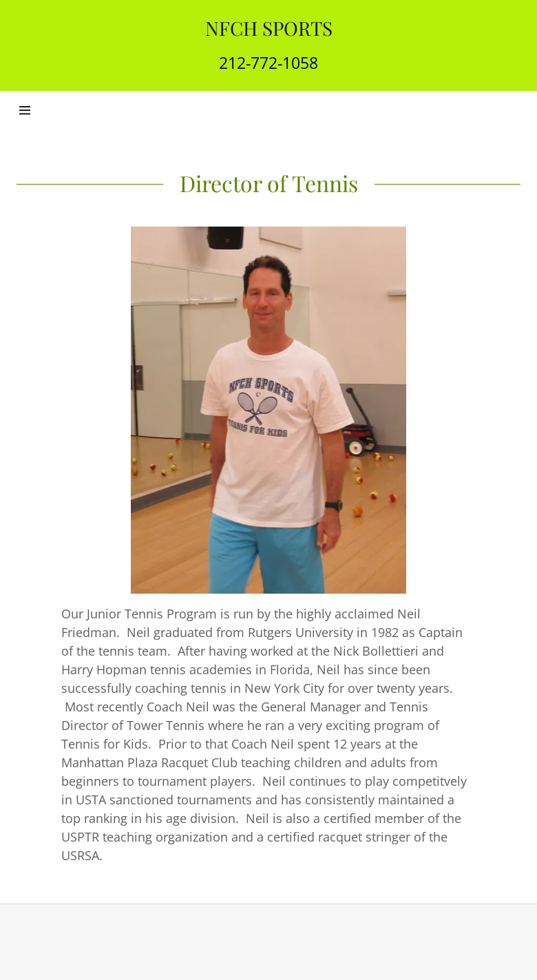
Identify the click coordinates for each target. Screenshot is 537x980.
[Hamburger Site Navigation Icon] (40, 110)
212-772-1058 (268, 63)
